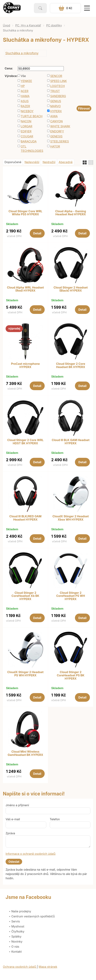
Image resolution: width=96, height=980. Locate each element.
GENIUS (56, 101)
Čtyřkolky (18, 931)
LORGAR (26, 126)
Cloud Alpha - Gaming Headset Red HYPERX (71, 213)
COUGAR (27, 136)
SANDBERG (58, 96)
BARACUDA (29, 141)
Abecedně (66, 162)
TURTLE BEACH (32, 116)
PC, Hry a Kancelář (28, 25)
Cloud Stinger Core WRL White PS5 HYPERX (25, 213)
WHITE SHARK (60, 126)
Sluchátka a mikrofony (22, 53)
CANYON (56, 121)
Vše (23, 76)
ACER (24, 91)
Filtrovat (84, 108)
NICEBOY (27, 111)
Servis (16, 921)
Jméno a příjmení (17, 805)
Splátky (16, 936)
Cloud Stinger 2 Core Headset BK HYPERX (71, 365)
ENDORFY (57, 131)
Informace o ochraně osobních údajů (31, 854)
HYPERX (56, 111)
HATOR (55, 146)
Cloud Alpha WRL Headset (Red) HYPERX (25, 289)
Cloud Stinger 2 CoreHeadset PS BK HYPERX (71, 675)
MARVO (55, 106)
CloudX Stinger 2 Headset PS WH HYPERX (25, 674)
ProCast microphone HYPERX (25, 365)
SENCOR (56, 76)
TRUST (55, 91)
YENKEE (26, 81)
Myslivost (18, 926)
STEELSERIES (60, 141)
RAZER (25, 106)
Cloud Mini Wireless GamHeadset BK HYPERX (25, 753)
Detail (37, 233)
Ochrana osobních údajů (20, 967)
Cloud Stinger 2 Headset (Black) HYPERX (71, 289)
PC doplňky (54, 25)
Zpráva (10, 833)
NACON (26, 121)
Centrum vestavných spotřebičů (33, 916)
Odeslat (14, 862)
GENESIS (56, 136)
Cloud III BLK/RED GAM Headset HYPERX (25, 518)
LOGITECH (58, 86)
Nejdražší (49, 162)
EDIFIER (26, 131)
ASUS (25, 101)
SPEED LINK (59, 81)
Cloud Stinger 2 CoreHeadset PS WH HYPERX (71, 596)
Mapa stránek (48, 967)
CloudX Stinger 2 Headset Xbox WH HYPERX (71, 518)
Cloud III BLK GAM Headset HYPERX (71, 442)
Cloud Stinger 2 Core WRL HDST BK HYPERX (25, 442)
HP (23, 86)
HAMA (25, 96)
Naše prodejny (21, 911)
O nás (15, 947)
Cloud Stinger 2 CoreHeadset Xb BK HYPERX (25, 596)
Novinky (17, 942)
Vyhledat (40, 8)
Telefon (55, 819)
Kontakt (16, 952)
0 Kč (69, 8)
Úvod (6, 25)
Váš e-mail (13, 819)
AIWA (54, 116)
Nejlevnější (32, 162)
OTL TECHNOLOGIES (32, 149)
